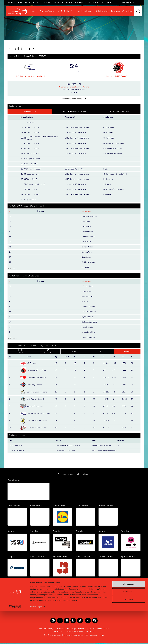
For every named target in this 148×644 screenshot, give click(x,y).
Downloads (58, 3)
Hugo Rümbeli (88, 297)
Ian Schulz (86, 267)
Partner (69, 3)
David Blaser (87, 227)
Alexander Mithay (89, 332)
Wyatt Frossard (88, 317)
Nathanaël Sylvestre (90, 322)
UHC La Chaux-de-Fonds (37, 421)
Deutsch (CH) (128, 3)
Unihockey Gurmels (35, 385)
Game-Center (47, 11)
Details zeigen (36, 639)
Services (46, 3)
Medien (37, 3)
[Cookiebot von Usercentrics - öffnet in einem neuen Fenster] (15, 639)
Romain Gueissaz (89, 337)
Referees (115, 11)
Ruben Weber (87, 252)
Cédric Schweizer (89, 237)
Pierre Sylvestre (88, 327)
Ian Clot (85, 302)
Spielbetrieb (102, 11)
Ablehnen (129, 632)
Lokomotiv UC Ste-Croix (118, 76)
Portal (95, 3)
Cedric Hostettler (89, 262)
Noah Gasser (87, 257)
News (34, 11)
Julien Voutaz (87, 291)
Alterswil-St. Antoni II (35, 406)
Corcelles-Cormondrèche (38, 392)
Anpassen (129, 624)
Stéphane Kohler (88, 286)
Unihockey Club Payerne (37, 378)
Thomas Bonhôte (89, 307)
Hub (109, 3)
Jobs (103, 3)
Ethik (20, 3)
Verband (11, 3)
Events (28, 3)
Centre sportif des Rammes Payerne (75, 87)
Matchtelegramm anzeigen (73, 99)
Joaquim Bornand (89, 312)
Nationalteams (85, 11)
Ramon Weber (88, 247)
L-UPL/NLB (63, 11)
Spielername (87, 211)
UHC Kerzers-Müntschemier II (30, 76)
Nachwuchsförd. (83, 3)
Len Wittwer (87, 242)
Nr (10, 211)
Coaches (127, 11)
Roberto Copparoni (90, 216)
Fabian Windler (88, 232)
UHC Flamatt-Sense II (36, 399)
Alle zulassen (129, 617)
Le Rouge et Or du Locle (37, 428)
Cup (73, 11)
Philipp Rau (86, 221)
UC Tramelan (32, 363)
